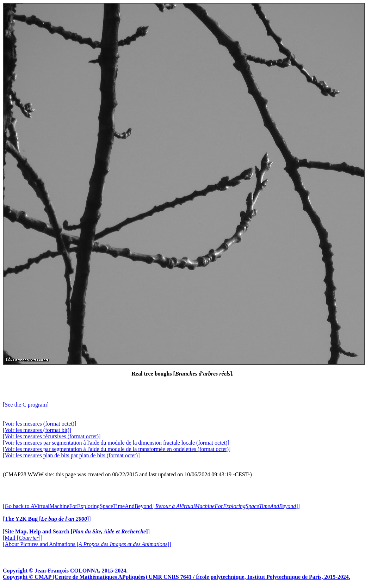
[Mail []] (23, 538)
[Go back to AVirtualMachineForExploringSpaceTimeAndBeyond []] (151, 506)
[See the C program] (26, 405)
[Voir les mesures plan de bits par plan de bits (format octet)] (71, 455)
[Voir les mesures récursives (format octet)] (52, 436)
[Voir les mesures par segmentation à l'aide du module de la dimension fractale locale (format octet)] (116, 443)
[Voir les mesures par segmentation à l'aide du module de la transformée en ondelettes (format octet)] (117, 449)
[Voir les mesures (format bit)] (37, 430)
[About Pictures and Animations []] (87, 544)
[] (47, 519)
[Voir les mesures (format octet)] (40, 424)
